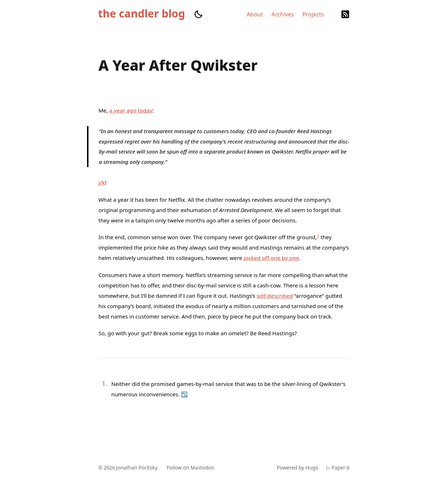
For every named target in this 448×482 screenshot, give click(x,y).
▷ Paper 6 (338, 468)
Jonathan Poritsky (138, 468)
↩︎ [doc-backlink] (184, 394)
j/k (102, 182)
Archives (283, 14)
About (255, 14)
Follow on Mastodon (194, 468)
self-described (275, 296)
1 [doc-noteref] (318, 236)
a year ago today (131, 110)
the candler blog (142, 14)
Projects (313, 14)
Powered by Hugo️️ (296, 468)
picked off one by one (271, 258)
